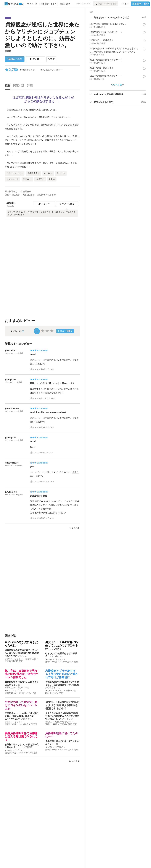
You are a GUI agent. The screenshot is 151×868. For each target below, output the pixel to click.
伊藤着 (29, 747)
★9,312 (49, 659)
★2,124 (8, 722)
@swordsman (12, 408)
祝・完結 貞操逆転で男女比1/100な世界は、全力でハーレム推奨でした (22, 674)
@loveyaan (10, 438)
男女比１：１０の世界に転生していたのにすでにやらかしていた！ (62, 646)
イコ (56, 744)
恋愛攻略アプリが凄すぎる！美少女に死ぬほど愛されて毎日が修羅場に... (62, 674)
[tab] (8, 86)
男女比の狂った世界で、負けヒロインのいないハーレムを (21, 705)
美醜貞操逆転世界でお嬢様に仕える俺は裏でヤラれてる (21, 737)
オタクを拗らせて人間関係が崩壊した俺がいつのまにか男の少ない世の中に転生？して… (62, 716)
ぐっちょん (57, 656)
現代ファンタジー (63, 722)
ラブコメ (19, 659)
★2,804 (8, 750)
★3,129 (49, 722)
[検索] (96, 4)
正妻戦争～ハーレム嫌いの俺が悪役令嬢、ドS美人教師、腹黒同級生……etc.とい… (22, 716)
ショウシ (69, 719)
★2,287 (8, 691)
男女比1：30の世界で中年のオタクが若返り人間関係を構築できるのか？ (62, 705)
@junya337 (10, 379)
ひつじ (23, 656)
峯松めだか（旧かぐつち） (18, 687)
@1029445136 (12, 463)
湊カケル (27, 719)
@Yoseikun (10, 350)
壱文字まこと (54, 687)
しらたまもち (11, 492)
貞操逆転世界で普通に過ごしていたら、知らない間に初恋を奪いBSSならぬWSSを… (22, 653)
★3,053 (8, 659)
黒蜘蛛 (8, 51)
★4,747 (49, 747)
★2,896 (49, 691)
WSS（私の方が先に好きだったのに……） (21, 644)
